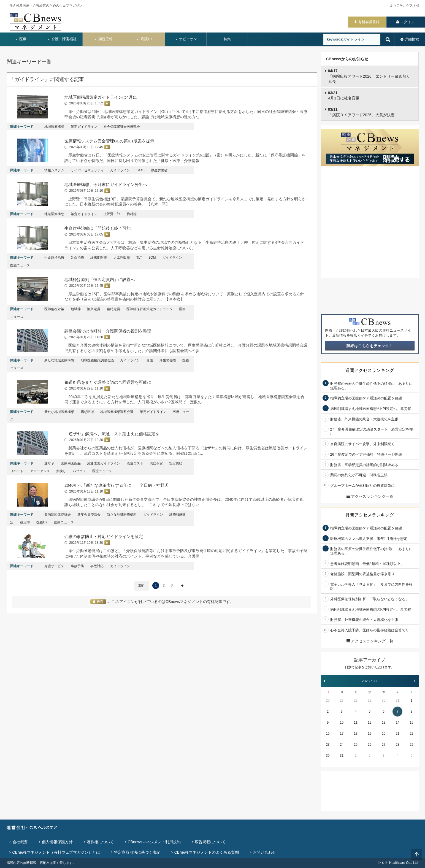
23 (328, 745)
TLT (139, 258)
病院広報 (103, 39)
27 (342, 701)
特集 (227, 39)
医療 (21, 39)
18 (356, 734)
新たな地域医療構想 (59, 360)
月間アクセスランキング (370, 515)
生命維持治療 (54, 258)
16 (328, 734)
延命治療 (77, 258)
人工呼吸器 (122, 258)
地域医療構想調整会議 (97, 360)
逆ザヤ (49, 463)
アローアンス (40, 471)
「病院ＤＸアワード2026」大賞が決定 (361, 112)
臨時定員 (113, 309)
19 (369, 734)
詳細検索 (412, 39)
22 (411, 734)
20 (384, 734)
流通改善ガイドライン (104, 463)
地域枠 (76, 309)
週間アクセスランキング (370, 370)
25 (356, 745)
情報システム (54, 170)
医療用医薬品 (71, 463)
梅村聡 (132, 214)
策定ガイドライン (84, 127)
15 (411, 723)
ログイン (407, 22)
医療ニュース (20, 265)
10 (342, 723)
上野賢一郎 (112, 214)
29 (369, 701)
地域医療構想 (54, 127)
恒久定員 (94, 309)
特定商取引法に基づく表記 (137, 852)
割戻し (61, 471)
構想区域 (87, 412)
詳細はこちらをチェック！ (370, 346)
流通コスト (135, 463)
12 (369, 723)
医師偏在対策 (54, 309)
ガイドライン (120, 170)
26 (328, 701)
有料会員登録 (369, 22)
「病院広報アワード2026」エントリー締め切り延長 (369, 76)
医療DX (42, 522)
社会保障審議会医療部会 (122, 127)
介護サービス (54, 566)
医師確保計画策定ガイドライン (150, 309)
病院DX (144, 39)
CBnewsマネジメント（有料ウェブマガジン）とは (56, 852)
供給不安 (156, 463)
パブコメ (79, 471)
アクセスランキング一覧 (370, 496)
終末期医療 (99, 258)
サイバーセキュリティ (87, 170)
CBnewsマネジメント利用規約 (154, 842)
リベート (17, 471)
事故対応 (97, 566)
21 (398, 734)
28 (356, 701)
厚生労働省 (159, 170)
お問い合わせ (264, 852)
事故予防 (77, 566)
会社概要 (20, 842)
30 (384, 701)
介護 (150, 360)
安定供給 (176, 463)
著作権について (100, 842)
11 (356, 723)
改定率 (25, 522)
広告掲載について (210, 842)
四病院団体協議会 (58, 515)
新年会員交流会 (89, 515)
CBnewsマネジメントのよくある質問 (207, 852)
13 (384, 723)
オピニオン (186, 39)
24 (342, 745)
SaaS (141, 170)
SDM (152, 258)
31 (398, 701)
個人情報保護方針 (57, 842)
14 (398, 723)
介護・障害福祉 (62, 39)
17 (342, 734)
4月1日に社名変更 (344, 96)
